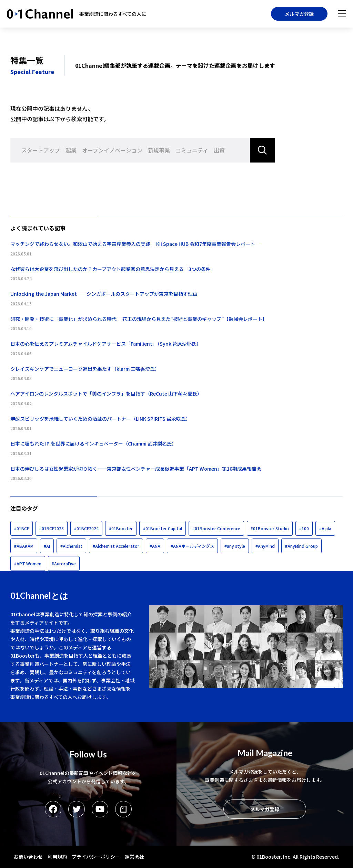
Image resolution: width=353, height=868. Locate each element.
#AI (47, 546)
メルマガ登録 (299, 14)
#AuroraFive (64, 563)
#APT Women (28, 563)
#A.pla (325, 528)
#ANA (155, 546)
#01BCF (22, 528)
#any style (235, 546)
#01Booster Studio (270, 528)
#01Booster (121, 528)
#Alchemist (71, 546)
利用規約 (57, 857)
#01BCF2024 (86, 528)
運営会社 (134, 857)
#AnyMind (265, 546)
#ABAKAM (24, 546)
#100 (304, 528)
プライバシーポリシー (96, 857)
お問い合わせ (28, 857)
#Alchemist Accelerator (116, 546)
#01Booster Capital (163, 528)
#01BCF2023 (52, 528)
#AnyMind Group (301, 546)
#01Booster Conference (216, 528)
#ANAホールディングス (192, 546)
